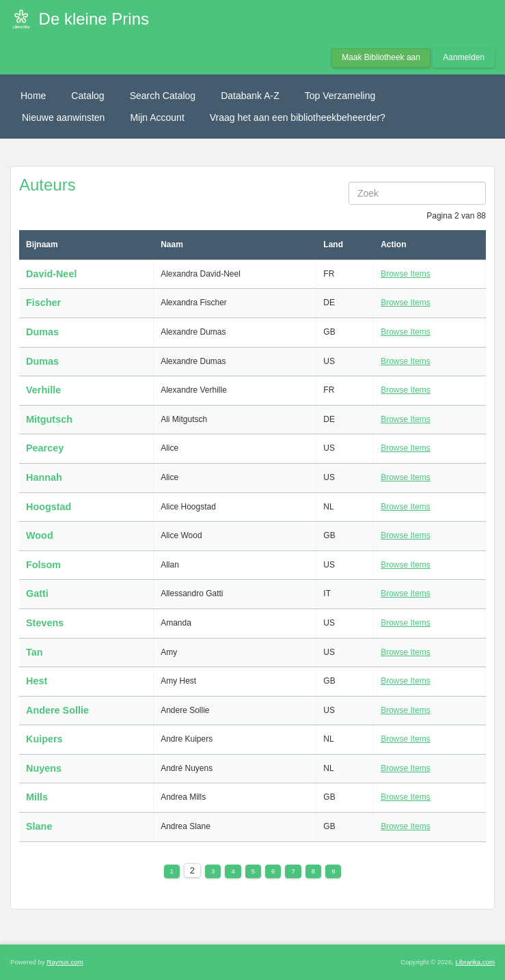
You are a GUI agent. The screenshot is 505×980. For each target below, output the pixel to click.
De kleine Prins (94, 19)
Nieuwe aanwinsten (63, 117)
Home (33, 96)
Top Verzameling (340, 96)
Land (333, 244)
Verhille (43, 390)
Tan (35, 652)
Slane (39, 826)
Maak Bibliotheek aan (381, 57)
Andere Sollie (57, 710)
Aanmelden (464, 57)
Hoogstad (49, 507)
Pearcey (45, 448)
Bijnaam (42, 244)
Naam (172, 244)
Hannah (44, 477)
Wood (40, 535)
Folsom (43, 565)
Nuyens (44, 768)
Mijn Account (157, 117)
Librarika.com (475, 962)
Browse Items (406, 274)
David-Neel (51, 274)
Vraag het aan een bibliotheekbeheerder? (298, 117)
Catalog (87, 96)
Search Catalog (163, 96)
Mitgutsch (49, 419)
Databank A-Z (250, 96)
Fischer (43, 303)
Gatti (37, 593)
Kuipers (44, 739)
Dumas (44, 332)
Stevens (45, 623)
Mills (37, 797)
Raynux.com (65, 962)
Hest (37, 681)
